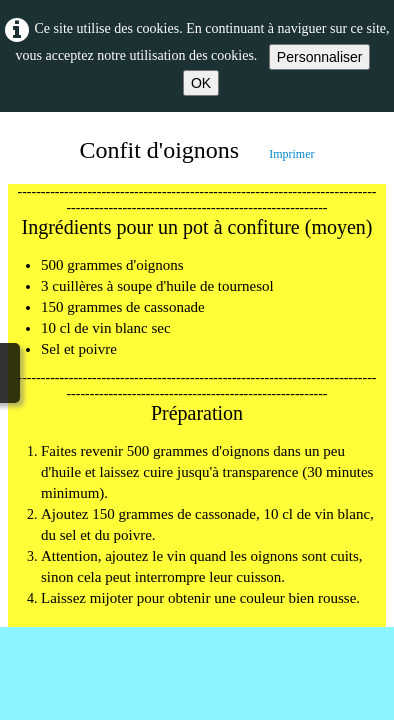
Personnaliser (320, 57)
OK (201, 83)
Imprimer (291, 154)
